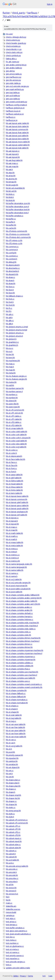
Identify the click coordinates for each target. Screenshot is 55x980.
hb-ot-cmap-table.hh (15, 428)
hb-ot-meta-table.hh (14, 545)
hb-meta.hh (11, 373)
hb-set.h (9, 774)
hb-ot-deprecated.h (14, 456)
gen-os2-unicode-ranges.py (17, 86)
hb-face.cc (10, 287)
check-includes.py (13, 46)
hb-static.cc (11, 807)
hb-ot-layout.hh (12, 524)
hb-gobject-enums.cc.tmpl (17, 327)
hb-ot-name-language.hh (16, 567)
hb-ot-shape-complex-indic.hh (18, 635)
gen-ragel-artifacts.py (15, 89)
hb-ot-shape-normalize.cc (17, 700)
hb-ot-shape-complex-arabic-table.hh (22, 601)
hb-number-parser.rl (14, 391)
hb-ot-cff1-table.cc (14, 416)
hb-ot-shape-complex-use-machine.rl (21, 675)
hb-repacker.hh (12, 758)
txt (44, 976)
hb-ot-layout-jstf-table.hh (16, 515)
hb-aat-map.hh (12, 166)
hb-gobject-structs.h (14, 336)
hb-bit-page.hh (12, 185)
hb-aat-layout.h (12, 154)
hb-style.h (10, 817)
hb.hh (8, 900)
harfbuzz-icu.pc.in (13, 111)
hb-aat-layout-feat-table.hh (17, 133)
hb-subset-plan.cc (13, 844)
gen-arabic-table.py (14, 68)
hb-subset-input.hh (14, 841)
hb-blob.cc (10, 194)
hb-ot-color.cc (12, 450)
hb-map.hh (10, 370)
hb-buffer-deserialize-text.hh (18, 209)
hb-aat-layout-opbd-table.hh (18, 145)
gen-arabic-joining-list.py (16, 65)
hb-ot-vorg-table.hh (14, 746)
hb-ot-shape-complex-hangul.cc (19, 616)
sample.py (10, 915)
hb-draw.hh (11, 283)
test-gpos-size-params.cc (17, 931)
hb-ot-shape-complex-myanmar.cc (20, 656)
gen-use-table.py (13, 99)
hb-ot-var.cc (11, 740)
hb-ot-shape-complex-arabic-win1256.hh (23, 604)
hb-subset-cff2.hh (13, 835)
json (50, 976)
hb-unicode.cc (12, 869)
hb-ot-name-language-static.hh (19, 564)
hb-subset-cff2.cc (13, 832)
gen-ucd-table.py (13, 95)
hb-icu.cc (10, 348)
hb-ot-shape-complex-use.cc (18, 681)
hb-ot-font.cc (11, 468)
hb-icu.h (9, 351)
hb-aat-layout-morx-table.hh (18, 142)
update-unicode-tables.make (18, 968)
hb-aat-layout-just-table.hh (17, 136)
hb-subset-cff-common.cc (17, 820)
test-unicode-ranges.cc (16, 962)
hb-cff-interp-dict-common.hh (18, 237)
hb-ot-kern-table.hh (14, 493)
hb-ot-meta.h (11, 552)
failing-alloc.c (11, 59)
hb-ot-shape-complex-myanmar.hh (21, 660)
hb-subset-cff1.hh (13, 829)
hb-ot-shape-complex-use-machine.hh (22, 672)
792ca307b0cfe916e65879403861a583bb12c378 (29, 16)
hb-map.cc (10, 364)
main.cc (9, 903)
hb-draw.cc (10, 277)
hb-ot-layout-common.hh (17, 499)
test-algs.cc (11, 918)
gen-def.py (10, 71)
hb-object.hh (11, 401)
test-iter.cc (10, 937)
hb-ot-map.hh (12, 530)
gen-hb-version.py (13, 80)
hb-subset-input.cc (14, 838)
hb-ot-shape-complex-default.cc (19, 613)
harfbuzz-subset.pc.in (15, 114)
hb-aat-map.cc (12, 163)
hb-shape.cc (11, 789)
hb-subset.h (11, 854)
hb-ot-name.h (12, 576)
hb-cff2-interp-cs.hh (14, 243)
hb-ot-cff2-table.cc (14, 422)
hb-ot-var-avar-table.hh (16, 724)
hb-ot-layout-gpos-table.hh (17, 505)
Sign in (50, 4)
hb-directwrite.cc (13, 268)
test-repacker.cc (13, 958)
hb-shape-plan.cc (13, 780)
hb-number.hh (12, 398)
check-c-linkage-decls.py (16, 37)
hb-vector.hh (11, 888)
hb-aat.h (9, 169)
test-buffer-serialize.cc (15, 928)
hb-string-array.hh (13, 811)
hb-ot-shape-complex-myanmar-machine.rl (24, 653)
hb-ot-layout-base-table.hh (17, 496)
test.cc (9, 965)
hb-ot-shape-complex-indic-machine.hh (22, 623)
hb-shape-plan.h (13, 783)
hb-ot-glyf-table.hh (14, 478)
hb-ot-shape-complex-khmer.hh (19, 647)
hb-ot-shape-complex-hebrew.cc (20, 619)
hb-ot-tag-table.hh (14, 718)
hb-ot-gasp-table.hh (14, 475)
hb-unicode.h (11, 872)
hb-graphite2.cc (12, 342)
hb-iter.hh (10, 354)
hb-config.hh (11, 253)
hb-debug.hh (11, 262)
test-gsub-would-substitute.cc (18, 934)
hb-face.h (10, 290)
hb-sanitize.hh (12, 761)
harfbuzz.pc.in (12, 120)
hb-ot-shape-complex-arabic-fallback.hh (23, 595)
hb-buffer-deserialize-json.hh (18, 203)
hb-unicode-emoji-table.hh (17, 866)
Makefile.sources (13, 909)
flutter (6, 13)
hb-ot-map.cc (12, 527)
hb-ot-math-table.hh (14, 533)
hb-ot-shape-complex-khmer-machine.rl (23, 641)
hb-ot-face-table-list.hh (16, 459)
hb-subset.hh (11, 857)
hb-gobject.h (11, 339)
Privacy (23, 976)
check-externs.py (13, 40)
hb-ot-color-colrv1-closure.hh (18, 438)
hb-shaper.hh (11, 804)
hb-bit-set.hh (11, 191)
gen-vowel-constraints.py (16, 102)
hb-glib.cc (10, 320)
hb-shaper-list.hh (13, 798)
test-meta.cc (11, 940)
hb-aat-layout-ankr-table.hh (17, 123)
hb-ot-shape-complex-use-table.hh (20, 678)
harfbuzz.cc (11, 117)
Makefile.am (11, 906)
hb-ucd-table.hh (12, 860)
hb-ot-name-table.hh (15, 570)
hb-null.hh (10, 385)
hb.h (8, 897)
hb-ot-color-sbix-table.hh (16, 444)
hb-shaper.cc (11, 801)
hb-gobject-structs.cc (15, 333)
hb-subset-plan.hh (13, 848)
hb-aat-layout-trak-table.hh (17, 148)
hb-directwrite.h (12, 271)
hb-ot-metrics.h (12, 558)
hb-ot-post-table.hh (14, 592)
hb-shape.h (11, 792)
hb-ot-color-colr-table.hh (16, 435)
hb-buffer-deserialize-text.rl (17, 213)
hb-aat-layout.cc (13, 151)
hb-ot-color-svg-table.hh (16, 447)
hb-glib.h (9, 324)
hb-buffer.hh (11, 225)
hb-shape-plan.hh (13, 786)
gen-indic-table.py (13, 83)
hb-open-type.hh (13, 407)
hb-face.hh (10, 293)
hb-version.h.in (12, 894)
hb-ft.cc (9, 308)
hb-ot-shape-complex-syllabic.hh (20, 666)
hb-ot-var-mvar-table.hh (16, 737)
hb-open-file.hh (12, 404)
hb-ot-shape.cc (12, 706)
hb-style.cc (10, 814)
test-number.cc (12, 943)
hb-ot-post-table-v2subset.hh (18, 589)
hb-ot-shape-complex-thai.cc (18, 669)
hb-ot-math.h (11, 539)
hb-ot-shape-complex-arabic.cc (19, 607)
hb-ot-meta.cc (12, 549)
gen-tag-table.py (13, 92)
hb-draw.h (10, 280)
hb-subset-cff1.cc (13, 826)
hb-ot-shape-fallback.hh (16, 697)
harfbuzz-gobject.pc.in (15, 108)
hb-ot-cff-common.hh (15, 410)
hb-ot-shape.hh (12, 712)
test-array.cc (11, 922)
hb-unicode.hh (12, 875)
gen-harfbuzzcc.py (14, 77)
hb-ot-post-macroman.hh (17, 586)
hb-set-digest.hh (13, 767)
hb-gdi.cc (10, 314)
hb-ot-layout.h (12, 521)
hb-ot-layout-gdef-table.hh (17, 502)
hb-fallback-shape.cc (14, 296)
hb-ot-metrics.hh (13, 561)
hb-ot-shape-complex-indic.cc (18, 632)
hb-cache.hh (11, 228)
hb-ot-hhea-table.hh (14, 487)
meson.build (11, 912)
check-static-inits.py (14, 52)
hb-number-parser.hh (15, 388)
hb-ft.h (9, 311)
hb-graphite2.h (12, 345)
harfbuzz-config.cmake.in (16, 105)
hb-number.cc (12, 394)
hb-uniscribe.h (12, 882)
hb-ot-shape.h (12, 709)
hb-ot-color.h (11, 453)
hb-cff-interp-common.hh (16, 231)
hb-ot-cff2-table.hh (14, 425)
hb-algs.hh (10, 173)
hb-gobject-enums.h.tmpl (16, 330)
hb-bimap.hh (11, 182)
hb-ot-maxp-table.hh (15, 542)
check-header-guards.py (16, 43)
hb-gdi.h (9, 317)
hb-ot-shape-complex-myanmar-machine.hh (25, 650)
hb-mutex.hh (11, 382)
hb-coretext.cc (12, 256)
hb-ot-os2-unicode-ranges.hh (18, 583)
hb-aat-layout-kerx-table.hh (17, 139)
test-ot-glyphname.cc (15, 946)
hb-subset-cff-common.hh (17, 823)
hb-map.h (10, 367)
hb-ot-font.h (11, 472)
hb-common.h (12, 250)
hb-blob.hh (10, 200)
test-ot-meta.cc (12, 949)
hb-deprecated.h (13, 265)
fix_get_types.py (13, 62)
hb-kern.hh (10, 358)
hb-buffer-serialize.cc (15, 216)
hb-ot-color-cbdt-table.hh (16, 431)
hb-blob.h (10, 197)
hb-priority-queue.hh (14, 755)
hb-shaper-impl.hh (13, 795)
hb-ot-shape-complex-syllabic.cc (19, 663)
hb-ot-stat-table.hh (14, 715)
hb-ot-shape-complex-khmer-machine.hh (23, 638)
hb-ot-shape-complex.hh (16, 690)
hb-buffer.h (10, 222)
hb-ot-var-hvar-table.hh (16, 733)
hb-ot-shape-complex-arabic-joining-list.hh (24, 598)
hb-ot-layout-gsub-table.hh (17, 508)
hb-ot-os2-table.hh (14, 579)
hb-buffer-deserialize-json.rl (17, 206)
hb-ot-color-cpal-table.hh (16, 441)
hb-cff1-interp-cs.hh (14, 240)
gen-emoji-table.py (14, 74)
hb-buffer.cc (11, 219)
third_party (19, 13)
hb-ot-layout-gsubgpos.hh (17, 512)
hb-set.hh (10, 777)
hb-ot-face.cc (11, 462)
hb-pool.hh (10, 752)
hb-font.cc (10, 299)
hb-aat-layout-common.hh (17, 129)
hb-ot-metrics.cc (13, 555)
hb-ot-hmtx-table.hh (14, 490)
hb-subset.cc (11, 851)
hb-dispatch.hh (12, 274)
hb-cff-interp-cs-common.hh (18, 234)
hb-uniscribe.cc (12, 878)
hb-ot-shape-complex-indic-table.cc (21, 629)
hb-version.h (11, 891)
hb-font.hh (10, 305)
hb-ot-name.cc (12, 573)
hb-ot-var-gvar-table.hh (16, 730)
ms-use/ (9, 34)
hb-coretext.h (12, 259)
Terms (30, 976)
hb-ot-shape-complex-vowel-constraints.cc (24, 684)
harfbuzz (32, 13)
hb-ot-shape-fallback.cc (16, 693)
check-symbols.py (13, 55)
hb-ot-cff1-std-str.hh (14, 413)
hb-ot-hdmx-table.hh (15, 481)
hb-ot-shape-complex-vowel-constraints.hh (24, 687)
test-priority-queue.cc (15, 955)
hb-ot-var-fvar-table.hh (15, 727)
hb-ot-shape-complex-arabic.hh (19, 610)
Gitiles (16, 976)
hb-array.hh (11, 176)
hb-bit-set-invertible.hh (15, 188)
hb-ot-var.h (11, 743)
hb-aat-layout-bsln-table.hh (17, 126)
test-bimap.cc (12, 925)
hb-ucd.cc (10, 863)
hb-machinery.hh (13, 361)
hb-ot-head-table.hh (14, 484)
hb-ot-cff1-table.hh (14, 419)
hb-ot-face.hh (12, 465)
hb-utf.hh (10, 885)
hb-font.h (10, 302)
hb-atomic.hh (11, 179)
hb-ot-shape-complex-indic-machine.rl (22, 626)
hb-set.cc (10, 771)
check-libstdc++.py (14, 49)
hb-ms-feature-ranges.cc (16, 376)
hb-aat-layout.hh (13, 157)
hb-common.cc (12, 247)
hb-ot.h (9, 749)
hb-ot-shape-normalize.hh (17, 703)
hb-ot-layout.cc (12, 518)
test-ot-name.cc (13, 952)
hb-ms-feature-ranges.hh (16, 379)
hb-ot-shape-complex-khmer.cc (19, 644)
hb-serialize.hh (12, 764)
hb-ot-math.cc (12, 536)
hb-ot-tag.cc (11, 721)
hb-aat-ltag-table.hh (14, 160)
